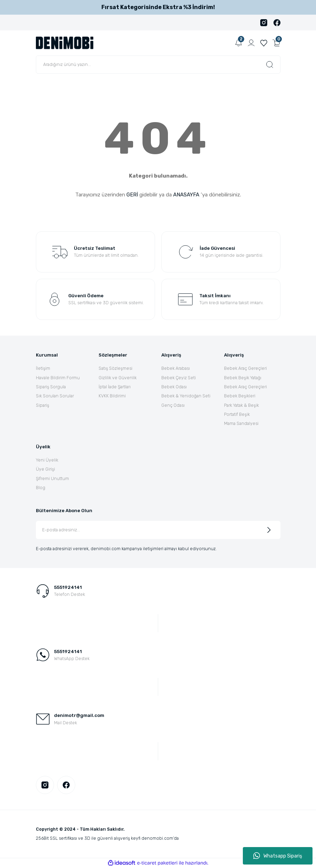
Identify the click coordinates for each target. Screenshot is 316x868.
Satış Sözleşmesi (115, 368)
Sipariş (43, 405)
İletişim (43, 368)
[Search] (158, 65)
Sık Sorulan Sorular (55, 396)
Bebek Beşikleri (240, 396)
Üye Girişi (45, 469)
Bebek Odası (174, 387)
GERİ (132, 195)
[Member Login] (251, 43)
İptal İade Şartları (115, 387)
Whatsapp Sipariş (278, 856)
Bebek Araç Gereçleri (245, 368)
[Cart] (276, 43)
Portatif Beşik (237, 414)
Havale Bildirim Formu (58, 378)
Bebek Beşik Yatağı (243, 378)
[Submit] (269, 530)
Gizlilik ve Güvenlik (118, 378)
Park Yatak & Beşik (241, 405)
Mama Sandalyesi (241, 423)
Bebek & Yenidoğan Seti (186, 396)
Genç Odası (173, 405)
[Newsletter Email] (158, 530)
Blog (41, 488)
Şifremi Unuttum (52, 478)
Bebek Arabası (176, 368)
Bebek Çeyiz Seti (179, 378)
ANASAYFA (186, 195)
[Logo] (65, 43)
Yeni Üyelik (47, 460)
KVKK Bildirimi (112, 396)
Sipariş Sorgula (51, 387)
